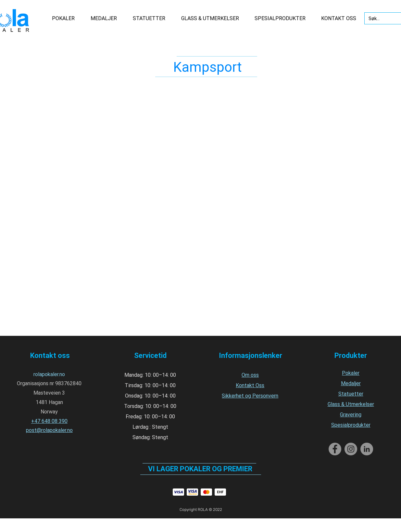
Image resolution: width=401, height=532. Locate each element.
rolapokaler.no (49, 374)
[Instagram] (351, 449)
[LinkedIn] (367, 449)
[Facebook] (335, 449)
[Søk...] (379, 19)
